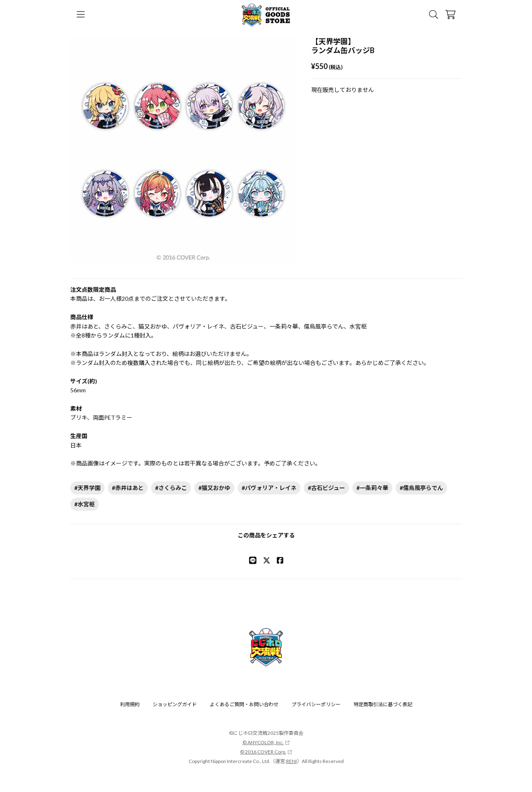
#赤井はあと (128, 488)
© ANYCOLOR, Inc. (266, 742)
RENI (292, 761)
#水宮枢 (85, 504)
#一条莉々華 (372, 488)
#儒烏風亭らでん (421, 488)
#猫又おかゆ (214, 488)
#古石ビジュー (326, 488)
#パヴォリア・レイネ (269, 488)
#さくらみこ (171, 488)
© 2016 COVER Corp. (266, 752)
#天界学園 (87, 488)
